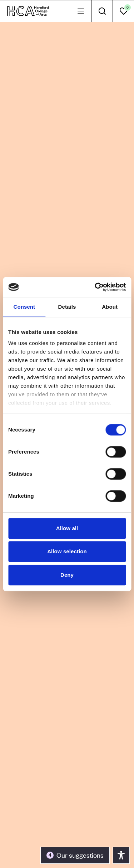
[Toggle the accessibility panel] (75, 855)
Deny (67, 575)
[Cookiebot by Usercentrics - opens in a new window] (95, 287)
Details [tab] (67, 307)
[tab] (80, 11)
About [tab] (110, 307)
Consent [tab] (24, 307)
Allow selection (67, 551)
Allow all (67, 528)
